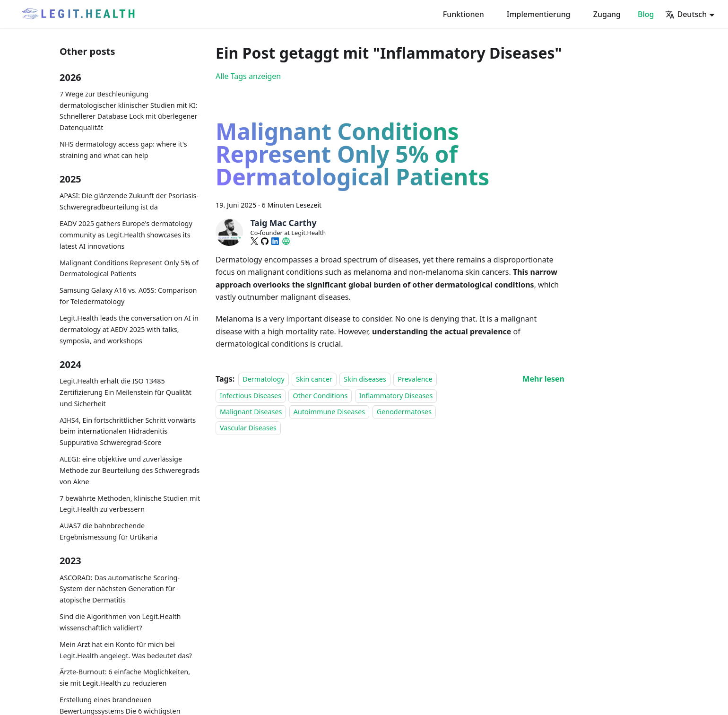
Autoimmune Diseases (329, 412)
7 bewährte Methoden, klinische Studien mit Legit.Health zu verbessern (130, 504)
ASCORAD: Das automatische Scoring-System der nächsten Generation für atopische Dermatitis (120, 589)
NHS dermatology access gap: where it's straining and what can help (123, 150)
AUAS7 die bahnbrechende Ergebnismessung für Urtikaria (108, 531)
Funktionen (464, 14)
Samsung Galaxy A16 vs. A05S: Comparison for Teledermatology (128, 296)
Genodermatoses (404, 412)
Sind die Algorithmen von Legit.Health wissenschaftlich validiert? (120, 622)
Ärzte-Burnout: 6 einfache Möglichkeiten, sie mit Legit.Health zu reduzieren (125, 677)
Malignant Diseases (251, 412)
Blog (646, 14)
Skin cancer (314, 379)
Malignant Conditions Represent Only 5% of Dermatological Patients (129, 268)
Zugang (607, 14)
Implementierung (539, 14)
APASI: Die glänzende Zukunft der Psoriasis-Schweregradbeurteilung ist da (129, 201)
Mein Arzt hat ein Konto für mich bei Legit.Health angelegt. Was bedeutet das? (126, 650)
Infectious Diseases (251, 396)
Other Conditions (320, 396)
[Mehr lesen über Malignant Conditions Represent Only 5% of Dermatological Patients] (543, 379)
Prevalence (415, 379)
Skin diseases (365, 379)
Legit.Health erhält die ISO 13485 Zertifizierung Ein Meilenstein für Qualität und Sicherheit (126, 392)
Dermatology (264, 379)
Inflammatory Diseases (396, 396)
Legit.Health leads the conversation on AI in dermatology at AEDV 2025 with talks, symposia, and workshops (129, 329)
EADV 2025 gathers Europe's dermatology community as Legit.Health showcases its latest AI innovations (126, 235)
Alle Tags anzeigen (248, 76)
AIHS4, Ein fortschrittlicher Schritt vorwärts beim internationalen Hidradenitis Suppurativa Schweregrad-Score (128, 432)
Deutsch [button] (686, 14)
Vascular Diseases (248, 428)
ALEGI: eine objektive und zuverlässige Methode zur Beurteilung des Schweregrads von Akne (130, 470)
